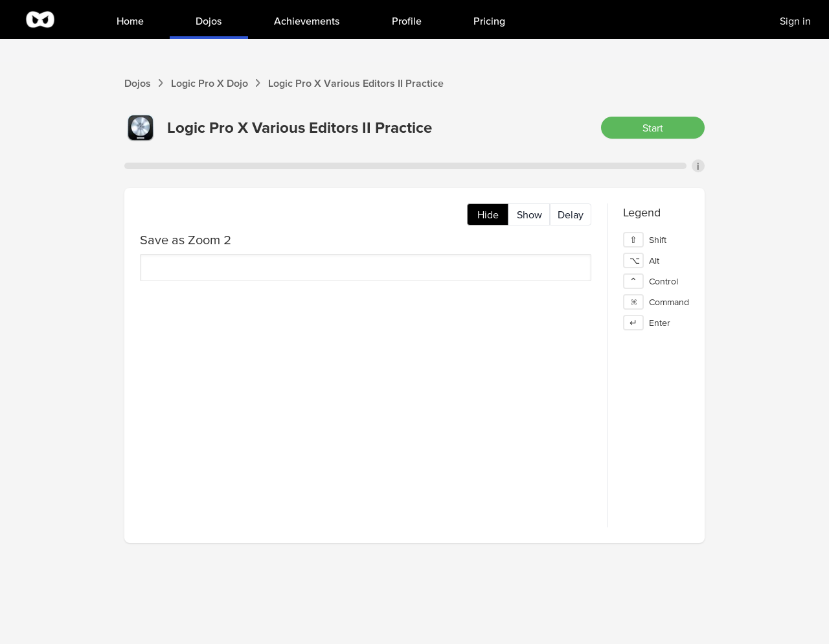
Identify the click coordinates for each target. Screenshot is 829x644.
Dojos (138, 83)
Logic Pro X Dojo (210, 83)
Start (653, 128)
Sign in (795, 21)
